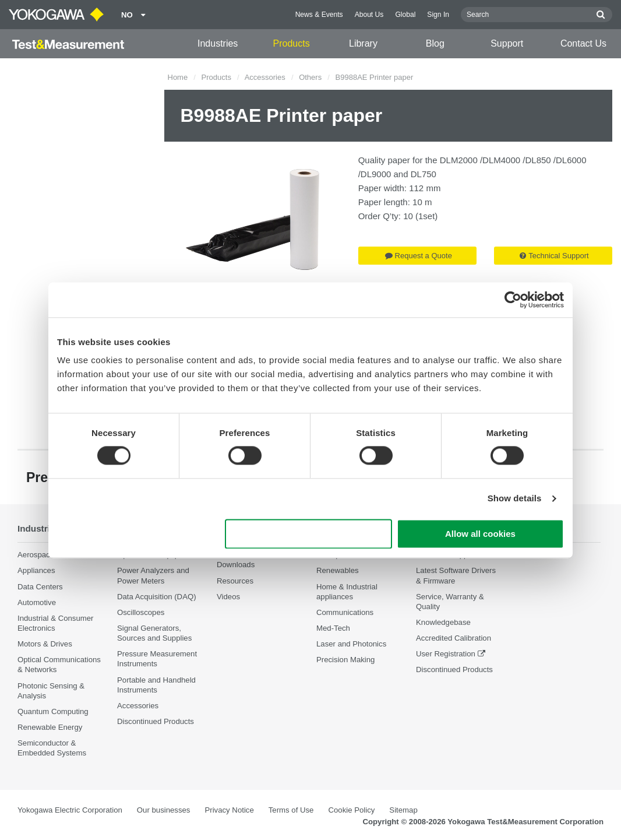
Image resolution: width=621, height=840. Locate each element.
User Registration (446, 654)
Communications (345, 612)
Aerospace (36, 555)
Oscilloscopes (141, 612)
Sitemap (403, 810)
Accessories (265, 77)
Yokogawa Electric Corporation (70, 810)
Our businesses (164, 810)
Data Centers (40, 587)
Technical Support (554, 256)
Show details (515, 499)
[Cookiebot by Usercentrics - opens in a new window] (513, 300)
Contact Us (583, 43)
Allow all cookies (480, 534)
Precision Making (345, 660)
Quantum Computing (53, 711)
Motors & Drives (45, 644)
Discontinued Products (156, 721)
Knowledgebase (443, 622)
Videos (228, 597)
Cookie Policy (351, 810)
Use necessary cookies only (309, 534)
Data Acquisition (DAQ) (157, 597)
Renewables (338, 571)
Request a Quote (419, 256)
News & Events (319, 15)
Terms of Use (291, 810)
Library (363, 43)
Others (310, 77)
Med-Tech (333, 628)
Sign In (438, 15)
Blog (435, 43)
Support (507, 43)
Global (405, 15)
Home (178, 77)
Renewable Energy (50, 727)
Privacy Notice (229, 810)
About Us (369, 15)
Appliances (36, 571)
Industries (218, 43)
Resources (235, 581)
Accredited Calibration (454, 638)
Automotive (37, 602)
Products (291, 43)
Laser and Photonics (351, 644)
